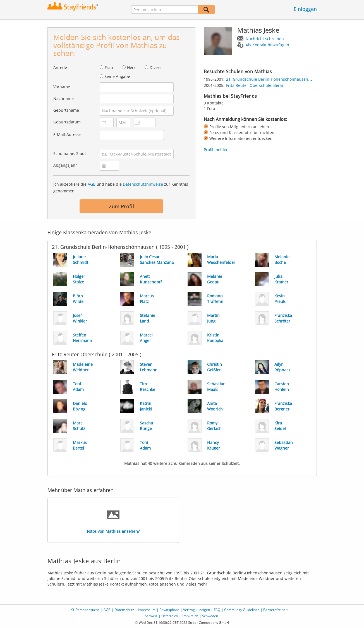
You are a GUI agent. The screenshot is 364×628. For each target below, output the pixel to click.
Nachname (64, 98)
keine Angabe (117, 76)
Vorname (62, 87)
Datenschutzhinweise (143, 184)
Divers (155, 67)
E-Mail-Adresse (67, 134)
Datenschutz (124, 610)
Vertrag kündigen (197, 610)
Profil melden (216, 150)
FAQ (217, 610)
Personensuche (88, 610)
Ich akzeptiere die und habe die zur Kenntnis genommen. (121, 188)
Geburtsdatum (67, 122)
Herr (131, 67)
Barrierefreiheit (275, 610)
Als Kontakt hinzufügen (267, 45)
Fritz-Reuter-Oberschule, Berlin (255, 85)
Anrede (60, 67)
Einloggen (305, 9)
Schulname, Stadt (70, 153)
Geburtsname (66, 110)
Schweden (210, 616)
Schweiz (151, 616)
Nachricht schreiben (265, 39)
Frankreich (190, 616)
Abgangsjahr (65, 165)
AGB (92, 184)
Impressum (147, 610)
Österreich (170, 616)
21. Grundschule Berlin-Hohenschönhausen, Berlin (274, 79)
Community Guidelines (242, 610)
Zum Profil (121, 206)
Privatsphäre (169, 610)
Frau (109, 67)
